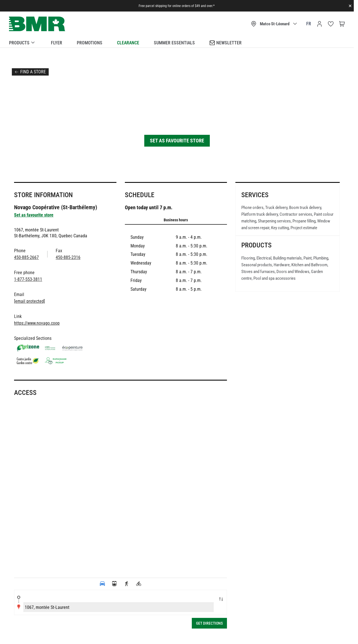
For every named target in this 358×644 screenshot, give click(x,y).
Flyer (57, 43)
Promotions (90, 43)
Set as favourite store (177, 141)
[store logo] (37, 24)
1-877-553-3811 (28, 279)
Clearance (128, 43)
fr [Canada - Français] (309, 24)
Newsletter (226, 43)
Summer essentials (174, 43)
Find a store (33, 72)
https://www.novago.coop (37, 323)
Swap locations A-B (221, 600)
